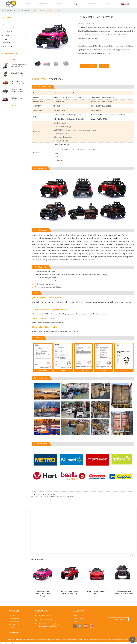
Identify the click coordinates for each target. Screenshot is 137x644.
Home (28, 4)
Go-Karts (4, 39)
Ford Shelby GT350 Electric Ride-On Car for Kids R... (17, 82)
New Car (4, 24)
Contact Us (92, 4)
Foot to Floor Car (7, 35)
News (108, 4)
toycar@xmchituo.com (46, 620)
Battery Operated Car (26, 10)
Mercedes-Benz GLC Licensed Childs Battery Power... (42, 594)
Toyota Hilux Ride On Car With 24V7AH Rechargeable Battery (54, 496)
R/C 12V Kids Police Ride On (46, 494)
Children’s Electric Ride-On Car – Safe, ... (18, 91)
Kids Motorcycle (7, 32)
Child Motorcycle (56, 640)
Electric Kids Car (83, 640)
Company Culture (78, 619)
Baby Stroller (6, 43)
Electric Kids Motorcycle (69, 640)
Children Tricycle (7, 46)
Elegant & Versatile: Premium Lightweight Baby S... (18, 74)
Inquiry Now (118, 619)
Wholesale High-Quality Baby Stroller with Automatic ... (18, 66)
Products (44, 4)
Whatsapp (104, 66)
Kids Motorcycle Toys (96, 640)
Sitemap (48, 640)
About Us (60, 4)
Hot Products (40, 640)
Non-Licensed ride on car (49, 10)
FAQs (76, 4)
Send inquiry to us (90, 66)
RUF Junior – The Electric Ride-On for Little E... (17, 99)
